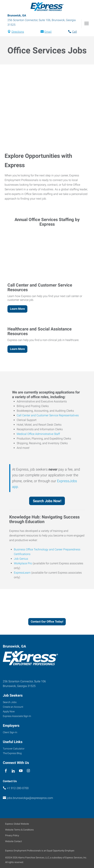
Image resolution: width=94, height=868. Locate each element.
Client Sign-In (10, 732)
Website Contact (14, 841)
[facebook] (6, 771)
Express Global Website (17, 824)
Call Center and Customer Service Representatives (48, 415)
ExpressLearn (22, 573)
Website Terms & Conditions (19, 830)
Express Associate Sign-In (17, 716)
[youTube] (21, 771)
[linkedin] (13, 771)
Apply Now (9, 711)
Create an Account (13, 707)
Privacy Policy (12, 835)
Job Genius (21, 559)
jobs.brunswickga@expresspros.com (30, 798)
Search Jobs (10, 702)
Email (48, 32)
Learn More (17, 309)
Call (75, 32)
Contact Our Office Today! (47, 622)
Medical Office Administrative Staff (38, 434)
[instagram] (28, 771)
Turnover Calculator (14, 749)
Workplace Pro (23, 563)
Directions (18, 32)
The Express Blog (12, 753)
